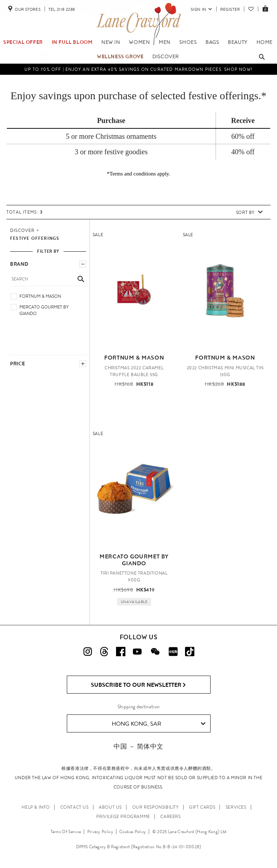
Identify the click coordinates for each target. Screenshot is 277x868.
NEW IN (111, 42)
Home (265, 42)
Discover (166, 56)
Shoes (188, 42)
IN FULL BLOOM (72, 42)
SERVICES (236, 807)
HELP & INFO (36, 807)
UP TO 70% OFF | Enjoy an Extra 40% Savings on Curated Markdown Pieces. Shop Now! (138, 69)
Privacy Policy (100, 832)
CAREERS (170, 817)
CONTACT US (75, 807)
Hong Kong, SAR (159, 724)
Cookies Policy (133, 832)
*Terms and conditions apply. (138, 174)
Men (165, 42)
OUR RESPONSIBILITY (156, 807)
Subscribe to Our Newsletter (138, 685)
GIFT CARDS (202, 807)
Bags (212, 42)
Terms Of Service (66, 832)
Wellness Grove (120, 56)
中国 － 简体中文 (138, 746)
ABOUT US (110, 807)
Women (139, 42)
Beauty (238, 42)
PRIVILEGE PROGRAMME (123, 817)
